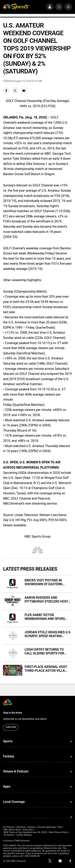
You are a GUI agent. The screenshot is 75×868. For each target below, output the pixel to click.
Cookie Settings (24, 835)
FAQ (60, 827)
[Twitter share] (15, 91)
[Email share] (24, 91)
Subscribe (11, 727)
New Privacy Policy (58, 832)
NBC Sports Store (12, 830)
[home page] (16, 7)
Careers (32, 827)
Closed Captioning (46, 827)
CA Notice (9, 835)
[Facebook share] (6, 91)
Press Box (28, 830)
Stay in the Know (12, 713)
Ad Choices (9, 827)
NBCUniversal (23, 841)
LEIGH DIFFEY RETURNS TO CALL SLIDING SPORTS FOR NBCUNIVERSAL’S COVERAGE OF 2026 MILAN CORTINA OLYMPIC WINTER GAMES (48, 651)
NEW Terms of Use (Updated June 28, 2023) (25, 832)
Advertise (21, 827)
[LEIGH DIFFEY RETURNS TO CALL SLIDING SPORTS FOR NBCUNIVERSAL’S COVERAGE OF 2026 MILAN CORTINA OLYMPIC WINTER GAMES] (13, 653)
